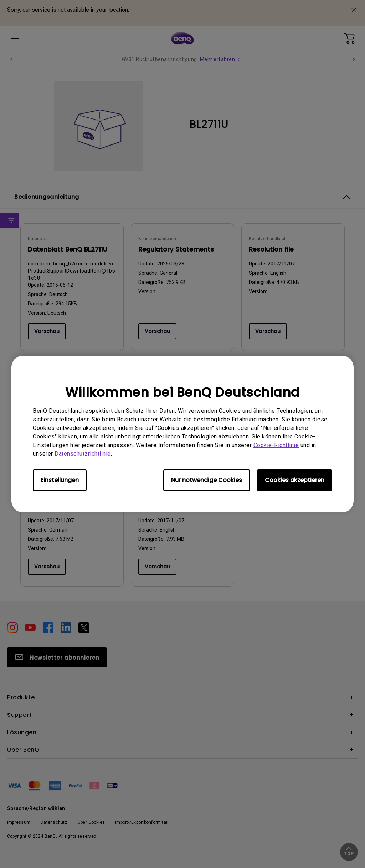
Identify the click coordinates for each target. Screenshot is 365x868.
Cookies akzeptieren (295, 480)
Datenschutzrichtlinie (83, 454)
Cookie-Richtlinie (276, 445)
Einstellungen (60, 480)
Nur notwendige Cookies (207, 480)
